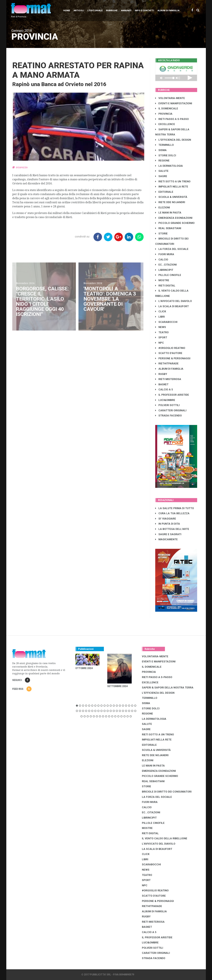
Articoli (79, 10)
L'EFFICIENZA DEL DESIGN (173, 140)
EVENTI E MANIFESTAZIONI (174, 103)
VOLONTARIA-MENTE (170, 98)
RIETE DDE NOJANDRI (170, 202)
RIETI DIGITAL (165, 286)
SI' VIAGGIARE (166, 519)
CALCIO (162, 260)
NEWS (161, 327)
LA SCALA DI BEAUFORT (172, 306)
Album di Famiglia (168, 10)
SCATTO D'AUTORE (169, 353)
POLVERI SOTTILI (167, 405)
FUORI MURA (165, 254)
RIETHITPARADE (167, 364)
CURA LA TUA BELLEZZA (172, 513)
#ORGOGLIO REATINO (170, 348)
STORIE (161, 234)
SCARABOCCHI (166, 322)
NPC (160, 343)
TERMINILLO (165, 145)
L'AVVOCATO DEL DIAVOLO (174, 301)
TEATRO (162, 332)
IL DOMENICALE (167, 109)
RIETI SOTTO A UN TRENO (173, 182)
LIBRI (160, 317)
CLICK (161, 311)
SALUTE (162, 171)
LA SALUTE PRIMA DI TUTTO (175, 508)
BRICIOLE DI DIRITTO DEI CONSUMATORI (167, 792)
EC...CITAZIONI (166, 265)
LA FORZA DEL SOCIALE (172, 249)
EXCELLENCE (165, 124)
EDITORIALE (164, 192)
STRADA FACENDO (169, 416)
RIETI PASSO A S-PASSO (172, 119)
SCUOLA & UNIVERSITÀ (171, 197)
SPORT (161, 337)
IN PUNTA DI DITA (168, 524)
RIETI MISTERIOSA (168, 379)
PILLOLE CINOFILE (168, 275)
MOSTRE (162, 280)
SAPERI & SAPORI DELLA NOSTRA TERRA (168, 688)
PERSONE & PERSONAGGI (173, 358)
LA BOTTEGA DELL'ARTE (172, 529)
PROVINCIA (164, 114)
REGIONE (162, 161)
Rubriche (112, 10)
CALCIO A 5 (164, 390)
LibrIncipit (164, 270)
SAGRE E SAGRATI (168, 534)
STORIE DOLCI (166, 155)
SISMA (161, 150)
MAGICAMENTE (166, 539)
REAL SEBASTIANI (168, 228)
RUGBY (161, 374)
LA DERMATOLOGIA (169, 166)
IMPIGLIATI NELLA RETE (172, 187)
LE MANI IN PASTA (168, 213)
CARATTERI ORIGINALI (171, 410)
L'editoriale (95, 10)
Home (67, 10)
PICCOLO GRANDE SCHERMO (175, 223)
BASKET (162, 384)
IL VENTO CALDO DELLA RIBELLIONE (165, 838)
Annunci (126, 10)
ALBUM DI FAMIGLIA (169, 369)
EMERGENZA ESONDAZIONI (174, 218)
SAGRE (161, 176)
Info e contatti (144, 10)
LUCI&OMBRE (165, 400)
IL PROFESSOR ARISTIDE (172, 395)
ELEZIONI (163, 208)
